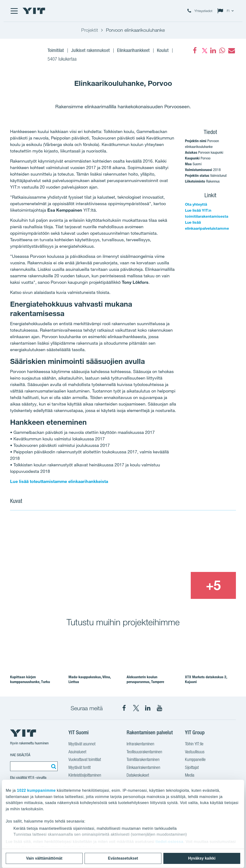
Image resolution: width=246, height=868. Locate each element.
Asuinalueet (77, 752)
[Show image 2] (191, 544)
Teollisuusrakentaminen (144, 752)
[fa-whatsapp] (222, 51)
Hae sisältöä (20, 755)
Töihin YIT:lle (194, 744)
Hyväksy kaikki (202, 858)
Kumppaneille (195, 759)
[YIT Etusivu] (34, 11)
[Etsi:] (53, 766)
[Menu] (14, 11)
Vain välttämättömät (44, 858)
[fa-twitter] (204, 51)
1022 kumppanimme (36, 790)
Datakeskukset (138, 775)
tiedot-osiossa (169, 842)
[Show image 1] (77, 558)
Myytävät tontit (80, 767)
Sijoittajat (192, 767)
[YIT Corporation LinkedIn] (148, 708)
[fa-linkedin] (213, 51)
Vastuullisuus (195, 752)
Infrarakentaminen (140, 744)
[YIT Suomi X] (136, 708)
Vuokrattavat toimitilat (85, 759)
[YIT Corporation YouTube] (160, 708)
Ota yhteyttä (196, 204)
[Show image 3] (168, 586)
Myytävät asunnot (82, 744)
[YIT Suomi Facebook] (124, 708)
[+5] (213, 586)
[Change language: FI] (227, 11)
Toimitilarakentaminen (143, 759)
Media (190, 775)
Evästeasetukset (123, 858)
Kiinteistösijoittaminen (85, 775)
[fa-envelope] (231, 51)
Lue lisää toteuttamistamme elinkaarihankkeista (59, 481)
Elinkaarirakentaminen (143, 767)
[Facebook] (195, 51)
